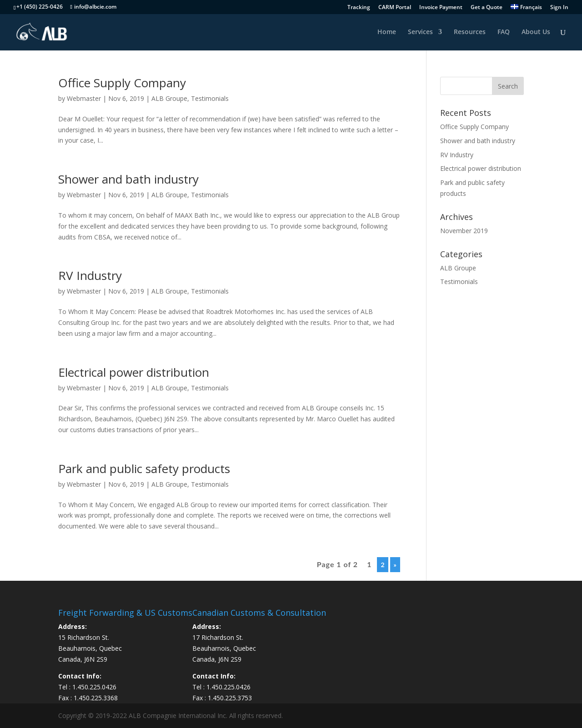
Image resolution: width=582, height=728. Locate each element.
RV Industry (90, 275)
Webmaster (84, 98)
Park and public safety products (144, 469)
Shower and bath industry (128, 179)
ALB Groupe (169, 98)
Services (420, 32)
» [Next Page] (395, 565)
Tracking (359, 8)
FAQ (504, 32)
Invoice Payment (441, 8)
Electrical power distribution (134, 372)
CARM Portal (395, 8)
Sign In (559, 8)
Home (387, 32)
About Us (536, 32)
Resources (470, 32)
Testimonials (210, 98)
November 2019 (464, 231)
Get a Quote (487, 8)
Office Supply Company (122, 83)
